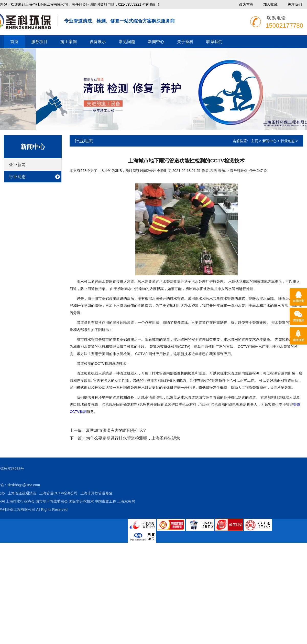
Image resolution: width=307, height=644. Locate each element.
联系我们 (214, 42)
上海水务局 (56, 501)
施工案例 (69, 42)
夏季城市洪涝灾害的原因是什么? (116, 430)
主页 (255, 141)
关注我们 (295, 4)
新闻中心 (156, 42)
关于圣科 (185, 42)
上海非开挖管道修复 (26, 493)
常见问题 (127, 42)
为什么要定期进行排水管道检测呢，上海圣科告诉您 (133, 438)
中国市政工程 (35, 501)
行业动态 (17, 177)
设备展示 (98, 42)
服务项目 (39, 42)
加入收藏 (270, 4)
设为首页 (246, 4)
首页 (14, 42)
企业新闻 (17, 165)
